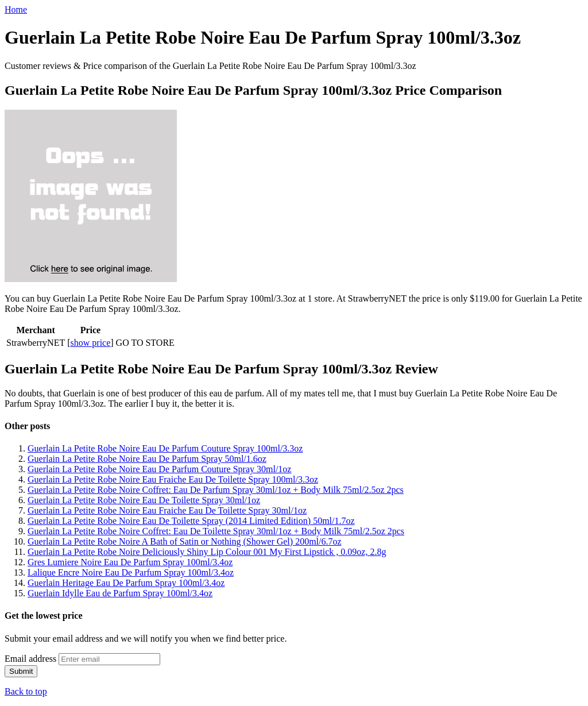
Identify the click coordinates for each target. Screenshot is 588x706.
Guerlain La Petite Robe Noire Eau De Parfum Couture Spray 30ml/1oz (159, 469)
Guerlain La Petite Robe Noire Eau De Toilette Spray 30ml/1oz (144, 500)
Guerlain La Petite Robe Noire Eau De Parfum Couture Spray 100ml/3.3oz (165, 448)
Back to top (26, 691)
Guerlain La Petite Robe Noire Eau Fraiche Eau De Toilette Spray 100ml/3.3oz (173, 479)
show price (91, 343)
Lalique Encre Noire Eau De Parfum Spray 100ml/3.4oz (131, 572)
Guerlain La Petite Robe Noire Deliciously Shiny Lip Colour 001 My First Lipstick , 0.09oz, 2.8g (207, 552)
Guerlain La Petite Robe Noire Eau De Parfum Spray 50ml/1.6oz (147, 459)
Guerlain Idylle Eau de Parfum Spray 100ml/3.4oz (120, 593)
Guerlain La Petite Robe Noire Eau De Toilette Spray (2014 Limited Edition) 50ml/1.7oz (191, 521)
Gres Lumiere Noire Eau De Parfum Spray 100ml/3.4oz (130, 562)
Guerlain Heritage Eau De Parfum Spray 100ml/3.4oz (126, 583)
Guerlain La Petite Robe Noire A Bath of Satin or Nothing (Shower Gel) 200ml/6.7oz (185, 541)
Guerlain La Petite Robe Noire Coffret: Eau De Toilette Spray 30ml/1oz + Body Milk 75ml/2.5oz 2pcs (216, 531)
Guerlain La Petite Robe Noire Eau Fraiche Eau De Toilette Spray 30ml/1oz (167, 510)
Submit (21, 671)
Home (16, 9)
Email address (30, 659)
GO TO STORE (145, 343)
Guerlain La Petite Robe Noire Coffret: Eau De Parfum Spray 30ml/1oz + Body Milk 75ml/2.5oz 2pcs (216, 490)
